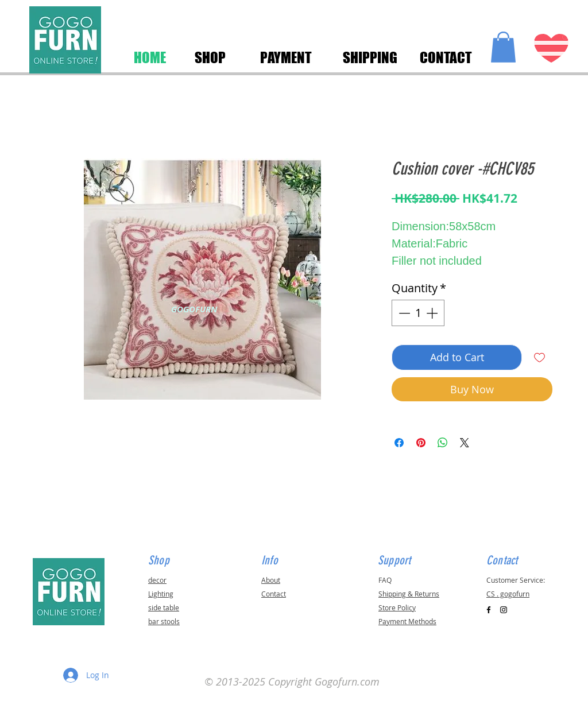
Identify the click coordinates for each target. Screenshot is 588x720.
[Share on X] (465, 443)
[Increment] (433, 313)
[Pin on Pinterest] (421, 443)
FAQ (385, 580)
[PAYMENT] (286, 57)
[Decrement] (403, 313)
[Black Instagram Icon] (504, 610)
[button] (503, 47)
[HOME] (150, 57)
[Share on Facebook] (399, 443)
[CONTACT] (446, 57)
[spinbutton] (418, 313)
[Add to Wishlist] (539, 357)
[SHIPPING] (370, 57)
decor (157, 580)
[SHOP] (210, 57)
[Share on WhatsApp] (443, 443)
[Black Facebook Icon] (489, 610)
